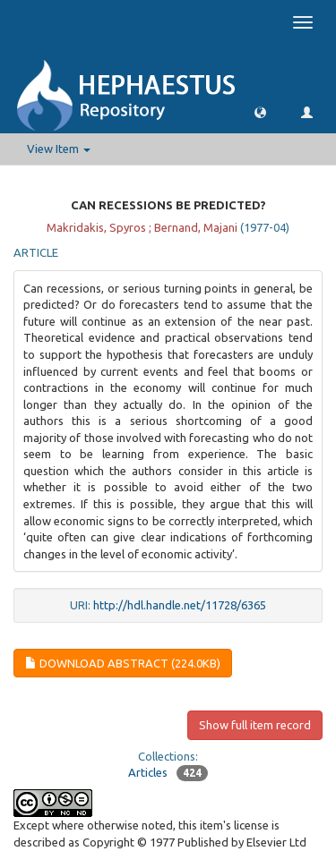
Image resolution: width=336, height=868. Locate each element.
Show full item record (255, 725)
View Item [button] (59, 149)
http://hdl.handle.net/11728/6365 (180, 605)
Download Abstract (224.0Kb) (123, 663)
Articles (148, 772)
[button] (260, 111)
